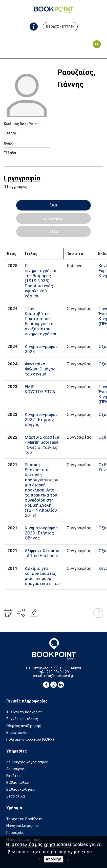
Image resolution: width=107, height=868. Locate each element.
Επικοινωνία (17, 733)
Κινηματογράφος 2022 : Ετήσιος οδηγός (41, 419)
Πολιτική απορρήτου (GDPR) (30, 740)
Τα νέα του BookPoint (24, 819)
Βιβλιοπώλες (18, 783)
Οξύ (102, 346)
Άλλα (54, 231)
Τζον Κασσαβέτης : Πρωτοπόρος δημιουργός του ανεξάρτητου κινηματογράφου (41, 321)
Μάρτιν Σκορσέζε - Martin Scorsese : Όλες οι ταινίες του (42, 445)
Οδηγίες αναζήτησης (24, 726)
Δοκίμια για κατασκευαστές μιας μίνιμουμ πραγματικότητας (42, 576)
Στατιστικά (16, 796)
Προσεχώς (15, 833)
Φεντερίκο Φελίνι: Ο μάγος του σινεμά (40, 369)
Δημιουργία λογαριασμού (27, 762)
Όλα (54, 205)
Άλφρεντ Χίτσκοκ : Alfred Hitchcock (42, 553)
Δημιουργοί (16, 769)
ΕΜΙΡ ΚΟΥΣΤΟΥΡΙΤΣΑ (40, 389)
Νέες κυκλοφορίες (23, 826)
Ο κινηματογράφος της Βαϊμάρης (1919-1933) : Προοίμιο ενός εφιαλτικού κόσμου (41, 281)
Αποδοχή (53, 859)
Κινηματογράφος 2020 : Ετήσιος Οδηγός (41, 533)
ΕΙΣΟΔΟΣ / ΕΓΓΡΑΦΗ (60, 27)
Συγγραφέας (54, 218)
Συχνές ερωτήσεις (22, 719)
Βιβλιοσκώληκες (21, 790)
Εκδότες (13, 776)
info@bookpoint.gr (59, 676)
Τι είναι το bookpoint (24, 712)
